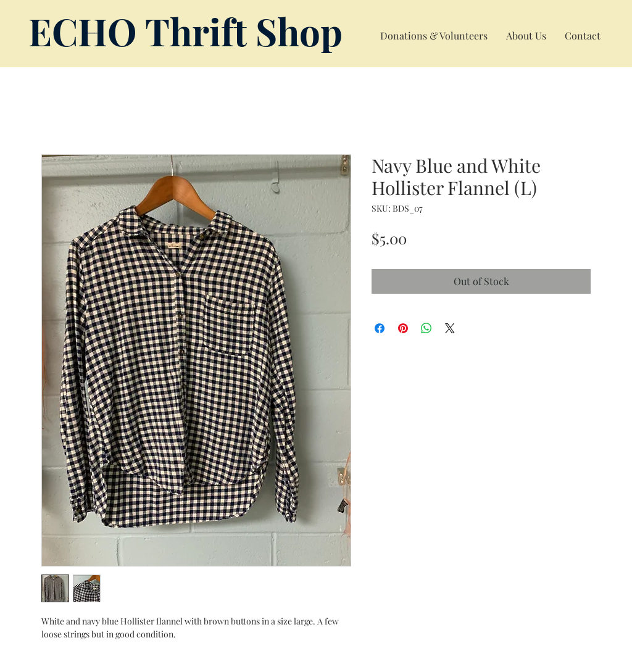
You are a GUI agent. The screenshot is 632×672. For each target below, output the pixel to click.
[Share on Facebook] (380, 328)
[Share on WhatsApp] (426, 328)
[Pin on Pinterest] (403, 328)
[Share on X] (450, 328)
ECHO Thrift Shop (185, 31)
